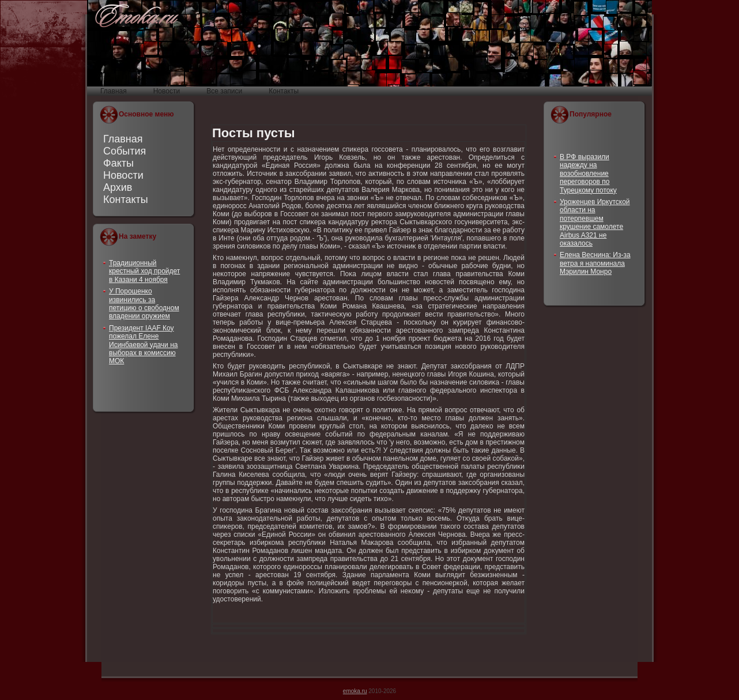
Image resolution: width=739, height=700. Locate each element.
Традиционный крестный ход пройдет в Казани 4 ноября (144, 271)
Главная (123, 139)
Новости (123, 175)
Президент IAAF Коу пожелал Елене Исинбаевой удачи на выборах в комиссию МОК (143, 345)
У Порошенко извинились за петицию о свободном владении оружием (144, 304)
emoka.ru (355, 691)
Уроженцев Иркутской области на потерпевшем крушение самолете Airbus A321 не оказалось (595, 223)
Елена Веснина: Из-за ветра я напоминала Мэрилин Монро (595, 263)
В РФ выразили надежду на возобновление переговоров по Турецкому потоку (588, 174)
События (125, 151)
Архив (118, 187)
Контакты (126, 200)
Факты (118, 163)
